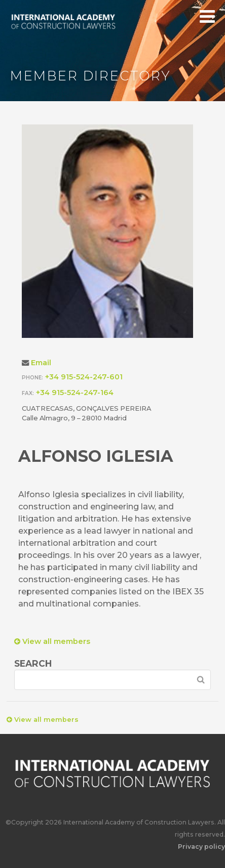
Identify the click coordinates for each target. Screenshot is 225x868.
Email (41, 363)
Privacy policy (201, 847)
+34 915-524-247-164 (75, 393)
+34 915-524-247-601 (84, 377)
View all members (52, 641)
